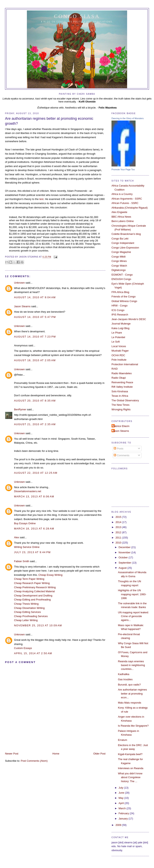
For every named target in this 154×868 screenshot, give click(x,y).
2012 (119, 532)
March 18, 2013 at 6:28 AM (34, 529)
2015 (119, 517)
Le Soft (116, 342)
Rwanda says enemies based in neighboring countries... (131, 665)
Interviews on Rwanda (131, 768)
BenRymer (20, 409)
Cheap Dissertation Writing (29, 608)
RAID (115, 369)
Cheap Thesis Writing (26, 604)
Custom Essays (23, 648)
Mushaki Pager (120, 351)
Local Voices (119, 346)
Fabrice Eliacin (121, 426)
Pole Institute (119, 360)
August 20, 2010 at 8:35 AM (35, 401)
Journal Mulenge (121, 324)
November (125, 552)
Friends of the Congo (124, 297)
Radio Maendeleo (122, 373)
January (123, 819)
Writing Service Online (27, 547)
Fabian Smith (22, 561)
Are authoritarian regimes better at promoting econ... (132, 694)
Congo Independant (123, 243)
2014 (119, 522)
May (121, 798)
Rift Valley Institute (122, 387)
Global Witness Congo (124, 301)
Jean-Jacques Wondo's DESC (129, 319)
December (125, 547)
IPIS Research (120, 315)
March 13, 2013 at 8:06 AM (34, 496)
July (121, 788)
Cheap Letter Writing (26, 620)
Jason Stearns (22, 306)
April (121, 803)
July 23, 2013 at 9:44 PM (32, 552)
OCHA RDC (118, 355)
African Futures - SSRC (125, 203)
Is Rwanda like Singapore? (133, 726)
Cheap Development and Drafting (33, 596)
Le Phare (117, 333)
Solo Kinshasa (120, 391)
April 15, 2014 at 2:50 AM (33, 653)
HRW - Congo (120, 306)
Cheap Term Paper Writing (29, 579)
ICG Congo (118, 310)
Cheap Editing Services (27, 612)
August (123, 568)
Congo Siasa (77, 16)
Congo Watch (119, 266)
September (125, 563)
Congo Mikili (119, 257)
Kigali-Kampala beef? (130, 754)
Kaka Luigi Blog (120, 328)
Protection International (125, 364)
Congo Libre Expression (125, 248)
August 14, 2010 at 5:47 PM (35, 317)
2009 (119, 825)
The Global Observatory (125, 400)
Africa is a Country (122, 194)
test (41, 199)
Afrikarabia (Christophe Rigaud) (130, 208)
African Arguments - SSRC (127, 199)
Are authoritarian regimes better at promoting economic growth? (49, 121)
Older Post (99, 754)
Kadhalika (124, 674)
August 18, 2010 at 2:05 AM (35, 360)
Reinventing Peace (122, 382)
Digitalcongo (119, 270)
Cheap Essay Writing (50, 575)
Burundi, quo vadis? (129, 685)
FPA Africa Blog (120, 292)
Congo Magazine (121, 252)
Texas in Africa (120, 396)
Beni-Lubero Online (123, 221)
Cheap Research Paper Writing (32, 583)
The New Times (120, 405)
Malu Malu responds (130, 703)
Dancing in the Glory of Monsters (128, 118)
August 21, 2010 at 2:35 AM (35, 424)
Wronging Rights (121, 409)
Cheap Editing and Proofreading (32, 600)
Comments (122, 455)
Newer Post (12, 754)
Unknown (19, 283)
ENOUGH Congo (121, 279)
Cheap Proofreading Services (31, 616)
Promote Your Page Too (123, 169)
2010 (119, 543)
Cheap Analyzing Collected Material (34, 591)
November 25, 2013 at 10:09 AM (38, 625)
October (123, 557)
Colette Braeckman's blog (126, 234)
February (124, 813)
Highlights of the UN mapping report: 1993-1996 (132, 594)
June (122, 793)
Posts (119, 449)
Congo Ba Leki (120, 239)
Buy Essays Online (25, 523)
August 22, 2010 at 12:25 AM (36, 473)
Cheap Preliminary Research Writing (35, 587)
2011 (119, 538)
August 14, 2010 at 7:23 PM (35, 337)
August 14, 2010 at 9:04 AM (35, 297)
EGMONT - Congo (122, 275)
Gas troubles (125, 679)
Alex (17, 537)
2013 (119, 527)
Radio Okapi (119, 378)
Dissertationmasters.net (28, 491)
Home (56, 754)
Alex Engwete (119, 212)
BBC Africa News (121, 217)
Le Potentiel (118, 337)
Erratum (123, 740)
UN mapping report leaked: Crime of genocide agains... (133, 616)
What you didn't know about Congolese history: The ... (130, 777)
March (122, 808)
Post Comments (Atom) (34, 761)
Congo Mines (119, 261)
